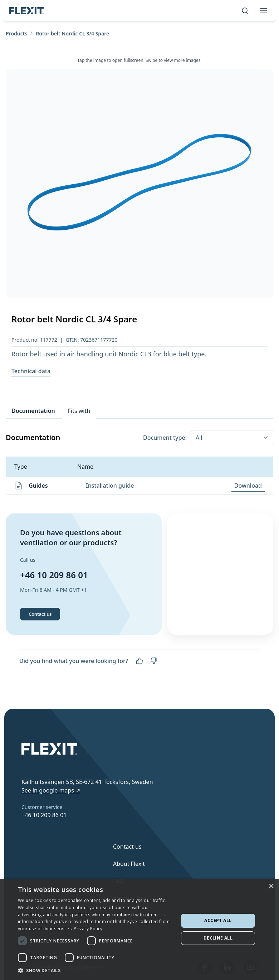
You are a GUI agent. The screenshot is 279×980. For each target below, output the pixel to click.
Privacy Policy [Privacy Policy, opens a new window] (88, 929)
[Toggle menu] (264, 11)
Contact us (40, 616)
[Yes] (139, 663)
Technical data (31, 371)
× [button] (271, 886)
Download (248, 486)
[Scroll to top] (26, 11)
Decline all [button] (218, 938)
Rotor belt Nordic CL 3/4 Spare (72, 33)
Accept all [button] (218, 920)
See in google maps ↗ (51, 790)
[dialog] (139, 929)
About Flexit (129, 864)
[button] (96, 970)
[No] (154, 663)
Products (16, 33)
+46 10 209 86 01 (54, 576)
